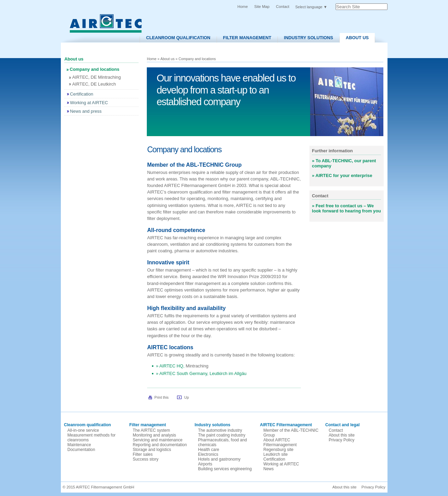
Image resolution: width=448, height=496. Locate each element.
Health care (209, 450)
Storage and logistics (152, 450)
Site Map (262, 7)
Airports (205, 464)
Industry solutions (309, 38)
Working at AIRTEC (281, 464)
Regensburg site (278, 450)
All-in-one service (83, 430)
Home (243, 7)
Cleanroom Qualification (178, 38)
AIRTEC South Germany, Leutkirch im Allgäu (203, 373)
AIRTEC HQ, (172, 366)
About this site (342, 435)
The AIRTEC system (151, 430)
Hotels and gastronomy (219, 459)
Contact (283, 7)
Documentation (81, 450)
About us (357, 38)
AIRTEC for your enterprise (344, 175)
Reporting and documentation (160, 445)
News (269, 469)
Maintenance (79, 445)
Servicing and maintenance (158, 440)
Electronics (208, 454)
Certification (274, 459)
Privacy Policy (342, 440)
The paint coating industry (222, 435)
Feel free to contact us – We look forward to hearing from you (346, 208)
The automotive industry (220, 430)
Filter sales (143, 454)
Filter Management (247, 38)
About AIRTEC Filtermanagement (280, 442)
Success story (146, 459)
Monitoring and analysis (154, 435)
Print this (161, 397)
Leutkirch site (276, 454)
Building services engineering (225, 469)
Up (187, 397)
